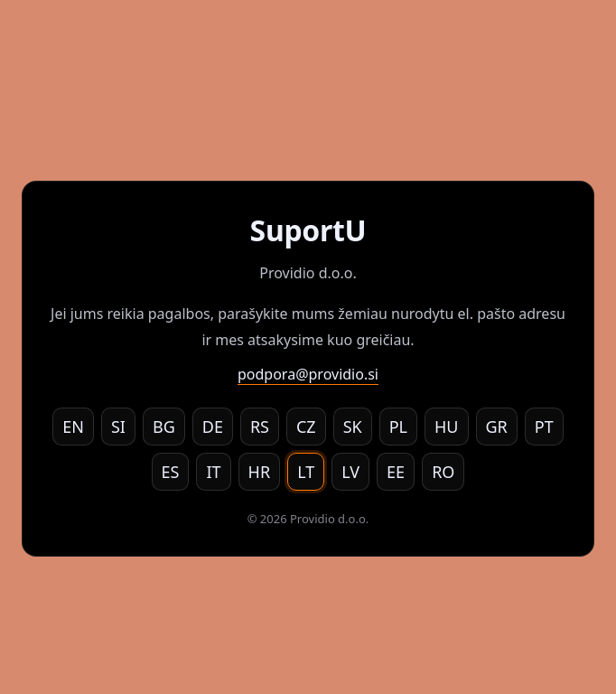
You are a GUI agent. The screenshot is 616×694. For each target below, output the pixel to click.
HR (260, 472)
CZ (306, 427)
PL (398, 427)
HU (447, 427)
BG (164, 427)
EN (73, 427)
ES (171, 472)
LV (350, 472)
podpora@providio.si (308, 374)
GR (497, 427)
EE (396, 472)
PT (544, 427)
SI (118, 427)
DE (213, 427)
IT (213, 472)
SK (353, 427)
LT (306, 472)
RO (443, 472)
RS (260, 427)
